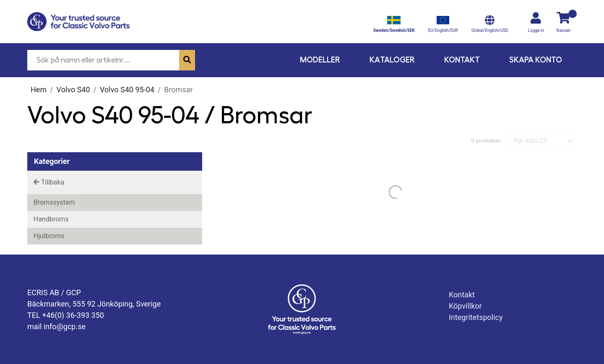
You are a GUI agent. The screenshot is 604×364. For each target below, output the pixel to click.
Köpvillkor (465, 306)
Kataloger (392, 60)
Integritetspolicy (476, 317)
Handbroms (51, 219)
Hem (39, 90)
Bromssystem (54, 202)
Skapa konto (536, 60)
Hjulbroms (49, 236)
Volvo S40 (73, 90)
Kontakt (462, 60)
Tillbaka (49, 182)
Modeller (320, 60)
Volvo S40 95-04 (127, 90)
